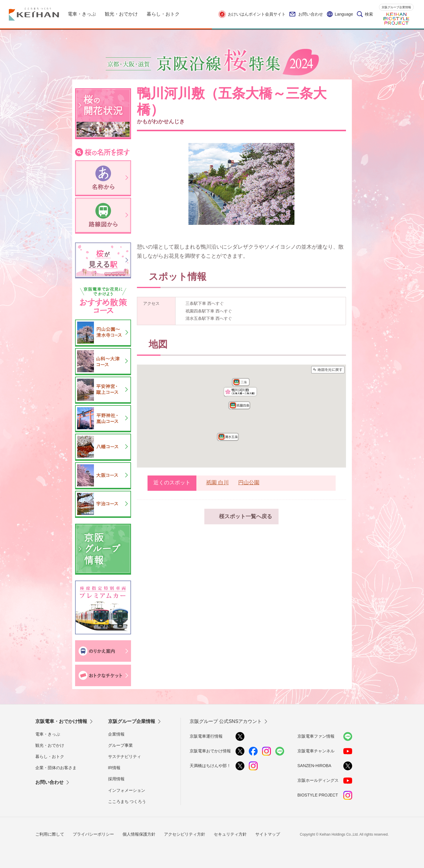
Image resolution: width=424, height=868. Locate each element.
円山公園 (249, 483)
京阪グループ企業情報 (396, 7)
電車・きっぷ (48, 734)
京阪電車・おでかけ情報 (61, 721)
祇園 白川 (217, 483)
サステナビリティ (125, 756)
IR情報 (114, 768)
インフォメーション (127, 790)
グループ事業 (120, 745)
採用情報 (116, 779)
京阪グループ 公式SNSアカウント (226, 721)
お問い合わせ (306, 14)
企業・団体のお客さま (56, 768)
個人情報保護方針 (139, 834)
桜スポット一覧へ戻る (246, 516)
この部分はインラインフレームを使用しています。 (241, 416)
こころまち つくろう (127, 802)
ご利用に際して (50, 834)
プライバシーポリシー (93, 834)
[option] (241, 184)
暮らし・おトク (50, 756)
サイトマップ (268, 834)
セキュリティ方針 (230, 834)
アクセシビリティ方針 (185, 834)
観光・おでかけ (50, 745)
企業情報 (116, 734)
